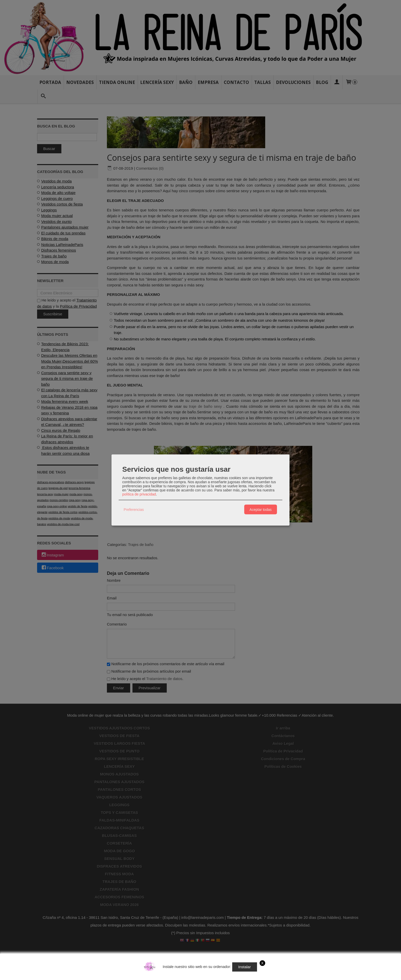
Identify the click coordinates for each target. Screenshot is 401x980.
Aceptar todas (261, 509)
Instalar (245, 967)
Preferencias (134, 509)
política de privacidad (139, 494)
